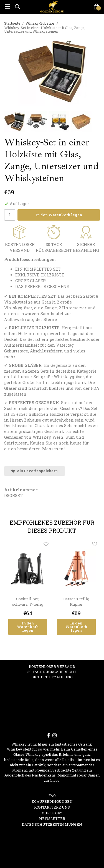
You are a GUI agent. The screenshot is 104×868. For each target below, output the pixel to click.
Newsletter (52, 819)
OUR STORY (52, 813)
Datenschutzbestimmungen (52, 824)
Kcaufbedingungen (52, 801)
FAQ (52, 796)
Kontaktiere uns (52, 807)
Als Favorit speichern (35, 471)
